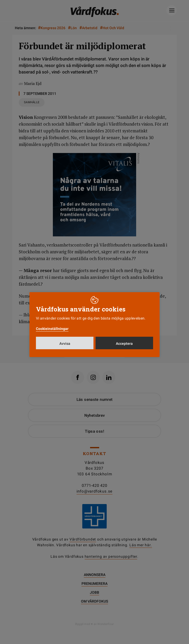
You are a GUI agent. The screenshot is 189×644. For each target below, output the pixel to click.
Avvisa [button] (65, 344)
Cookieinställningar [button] (52, 329)
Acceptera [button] (124, 344)
